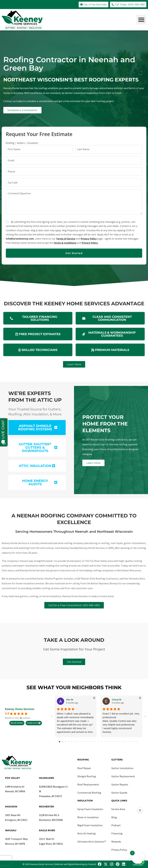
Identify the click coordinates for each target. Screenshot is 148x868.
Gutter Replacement (123, 776)
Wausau (11, 830)
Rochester (46, 807)
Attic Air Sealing (86, 833)
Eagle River (47, 830)
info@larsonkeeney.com (20, 239)
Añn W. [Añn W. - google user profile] (70, 700)
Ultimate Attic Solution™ (92, 842)
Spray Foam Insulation (90, 809)
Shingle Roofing (87, 776)
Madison (11, 807)
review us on (32, 723)
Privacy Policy (89, 239)
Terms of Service (66, 239)
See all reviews (17, 723)
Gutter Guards (119, 793)
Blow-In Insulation (88, 817)
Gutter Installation (122, 768)
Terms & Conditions (65, 243)
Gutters (117, 760)
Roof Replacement (88, 784)
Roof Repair (84, 768)
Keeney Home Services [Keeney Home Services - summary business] (20, 709)
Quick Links (119, 801)
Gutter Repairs (120, 784)
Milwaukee (46, 778)
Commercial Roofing (89, 793)
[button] (141, 20)
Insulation (85, 801)
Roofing (83, 760)
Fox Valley (12, 778)
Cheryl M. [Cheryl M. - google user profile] (117, 700)
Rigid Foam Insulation (90, 825)
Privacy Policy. (90, 243)
